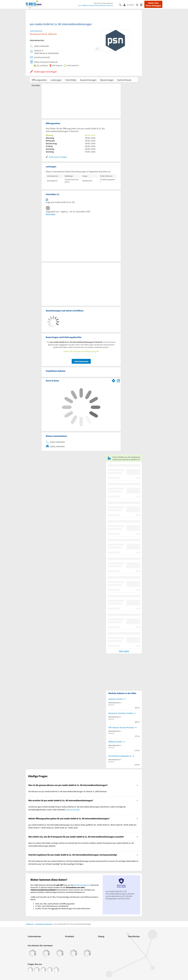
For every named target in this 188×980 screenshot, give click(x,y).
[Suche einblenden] (121, 5)
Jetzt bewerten (81, 361)
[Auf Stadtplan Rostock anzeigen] (118, 380)
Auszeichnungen (88, 80)
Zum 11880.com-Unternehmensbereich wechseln (96, 5)
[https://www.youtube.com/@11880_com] (56, 970)
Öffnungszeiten (39, 80)
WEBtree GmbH (115, 742)
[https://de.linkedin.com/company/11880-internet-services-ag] (50, 970)
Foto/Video (71, 80)
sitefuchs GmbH (116, 699)
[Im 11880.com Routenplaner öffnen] (114, 380)
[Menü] (142, 5)
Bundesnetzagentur (82, 885)
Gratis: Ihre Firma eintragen (153, 4)
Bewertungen (107, 80)
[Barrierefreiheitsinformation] (138, 5)
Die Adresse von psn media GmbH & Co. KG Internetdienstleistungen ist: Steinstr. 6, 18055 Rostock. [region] (68, 791)
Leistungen (56, 80)
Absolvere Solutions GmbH (121, 713)
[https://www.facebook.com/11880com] (30, 970)
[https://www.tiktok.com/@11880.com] (43, 970)
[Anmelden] (130, 5)
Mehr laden (124, 651)
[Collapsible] (137, 785)
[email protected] (72, 810)
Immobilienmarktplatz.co (120, 756)
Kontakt (36, 85)
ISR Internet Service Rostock (121, 727)
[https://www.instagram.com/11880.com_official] (37, 970)
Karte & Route (124, 80)
